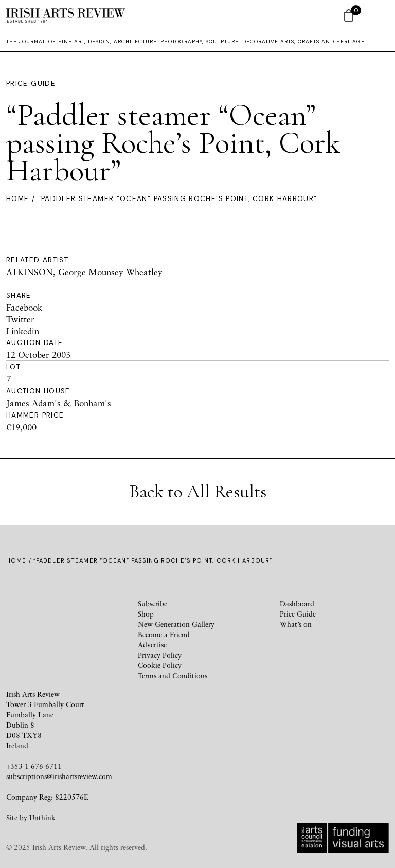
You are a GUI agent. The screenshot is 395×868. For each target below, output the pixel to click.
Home (17, 199)
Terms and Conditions (173, 675)
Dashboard (297, 603)
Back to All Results (198, 491)
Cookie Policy (160, 665)
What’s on (296, 624)
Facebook (24, 307)
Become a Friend (164, 634)
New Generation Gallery (176, 624)
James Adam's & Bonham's (59, 403)
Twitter (20, 319)
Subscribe (152, 603)
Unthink (42, 817)
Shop (146, 614)
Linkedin (23, 331)
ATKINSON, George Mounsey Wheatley (84, 272)
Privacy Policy (160, 655)
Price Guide (31, 84)
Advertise (152, 645)
